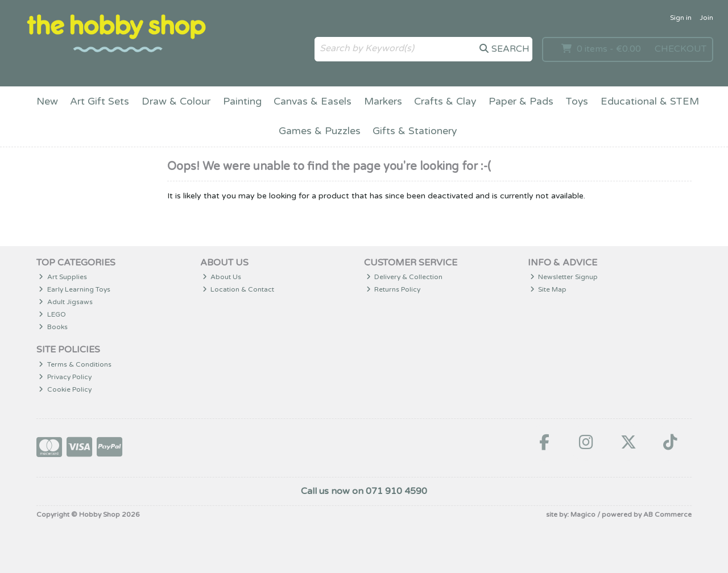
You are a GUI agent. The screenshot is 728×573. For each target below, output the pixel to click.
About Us (222, 277)
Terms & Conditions (75, 364)
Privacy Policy (65, 377)
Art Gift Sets (100, 101)
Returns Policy (394, 289)
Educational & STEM (650, 101)
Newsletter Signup (564, 277)
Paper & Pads (521, 101)
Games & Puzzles (320, 131)
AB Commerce (667, 514)
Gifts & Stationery (415, 131)
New (47, 101)
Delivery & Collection (405, 277)
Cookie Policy (65, 389)
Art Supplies (63, 277)
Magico (583, 514)
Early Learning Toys (75, 289)
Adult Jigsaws (66, 302)
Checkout (681, 49)
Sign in (681, 18)
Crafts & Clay (445, 101)
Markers (383, 101)
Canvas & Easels (313, 101)
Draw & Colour (176, 101)
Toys (577, 101)
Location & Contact (239, 289)
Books (53, 327)
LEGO (52, 314)
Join (706, 18)
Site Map (549, 289)
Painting (242, 101)
